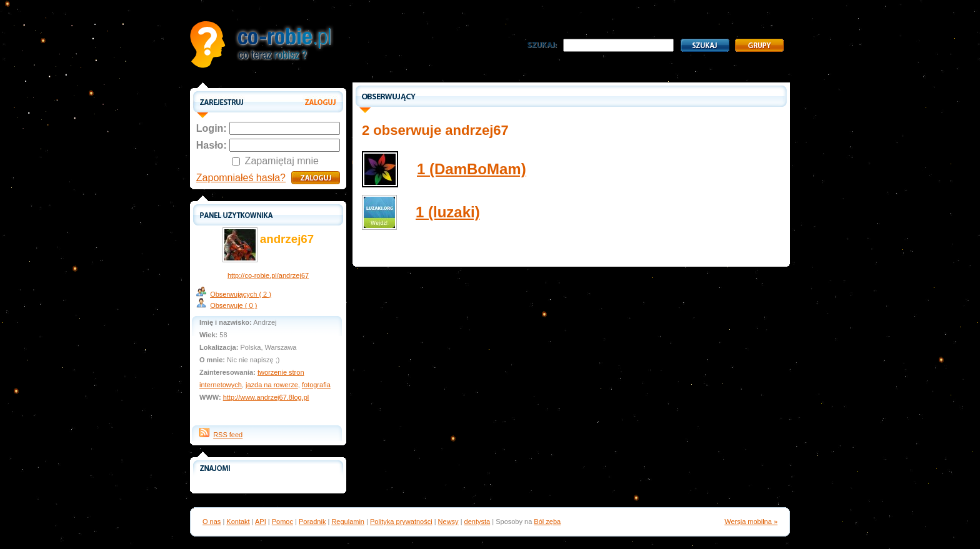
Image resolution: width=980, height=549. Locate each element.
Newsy (448, 522)
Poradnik (312, 522)
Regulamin (348, 522)
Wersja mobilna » (751, 522)
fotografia (316, 385)
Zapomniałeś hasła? (241, 178)
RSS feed (228, 435)
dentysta (477, 522)
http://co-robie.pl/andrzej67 (268, 275)
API (261, 522)
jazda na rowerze (272, 385)
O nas (212, 522)
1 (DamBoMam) (472, 169)
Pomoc (282, 522)
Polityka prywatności (401, 522)
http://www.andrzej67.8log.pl (266, 397)
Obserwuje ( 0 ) (233, 305)
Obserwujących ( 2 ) (241, 294)
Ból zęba (547, 522)
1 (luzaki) (448, 212)
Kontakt (238, 522)
